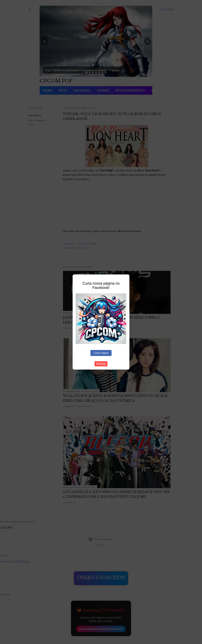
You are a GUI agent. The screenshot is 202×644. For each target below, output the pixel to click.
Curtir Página (101, 353)
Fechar (101, 364)
